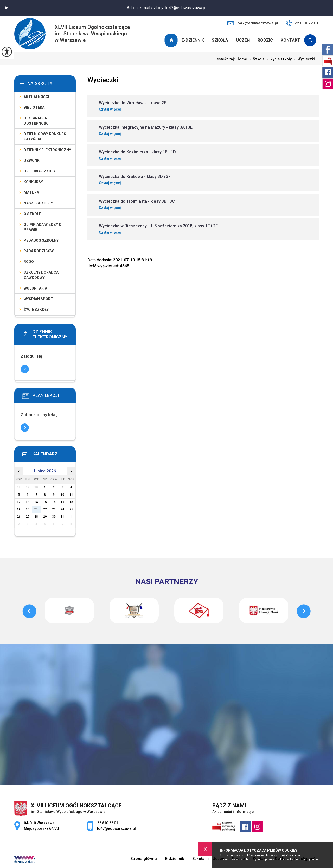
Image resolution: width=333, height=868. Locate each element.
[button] (7, 8)
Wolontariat (37, 288)
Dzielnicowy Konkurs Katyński (45, 137)
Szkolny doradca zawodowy (41, 275)
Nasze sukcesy (38, 203)
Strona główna (172, 40)
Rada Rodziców (39, 251)
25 (71, 509)
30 (54, 517)
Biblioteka (34, 107)
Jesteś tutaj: (225, 59)
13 (28, 502)
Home (242, 59)
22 (45, 509)
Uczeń (243, 40)
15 (45, 502)
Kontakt (290, 40)
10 (62, 495)
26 (19, 517)
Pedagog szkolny (41, 240)
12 (19, 502)
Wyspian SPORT (38, 299)
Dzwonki (32, 160)
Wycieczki (103, 80)
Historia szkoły (40, 171)
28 (36, 517)
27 (28, 517)
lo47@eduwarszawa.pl (253, 23)
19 (19, 509)
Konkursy (33, 182)
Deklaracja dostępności (37, 121)
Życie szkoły (278, 59)
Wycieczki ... (305, 59)
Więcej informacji (25, 369)
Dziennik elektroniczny (47, 150)
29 (45, 517)
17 (62, 502)
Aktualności (36, 97)
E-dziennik (193, 40)
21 (36, 509)
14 (36, 502)
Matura (31, 192)
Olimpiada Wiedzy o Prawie (43, 227)
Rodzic (265, 40)
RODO (29, 262)
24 (62, 509)
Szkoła (220, 40)
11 (71, 495)
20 (28, 509)
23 (54, 509)
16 (54, 502)
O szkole (32, 214)
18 (71, 502)
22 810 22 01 (302, 23)
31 (62, 517)
